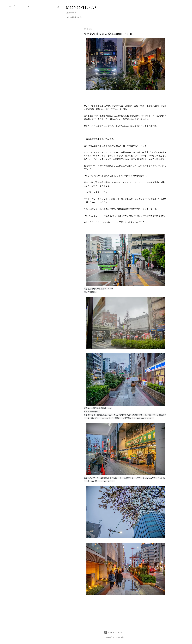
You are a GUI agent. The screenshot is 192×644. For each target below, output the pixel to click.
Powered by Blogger (113, 632)
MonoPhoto (81, 7)
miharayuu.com (75, 17)
